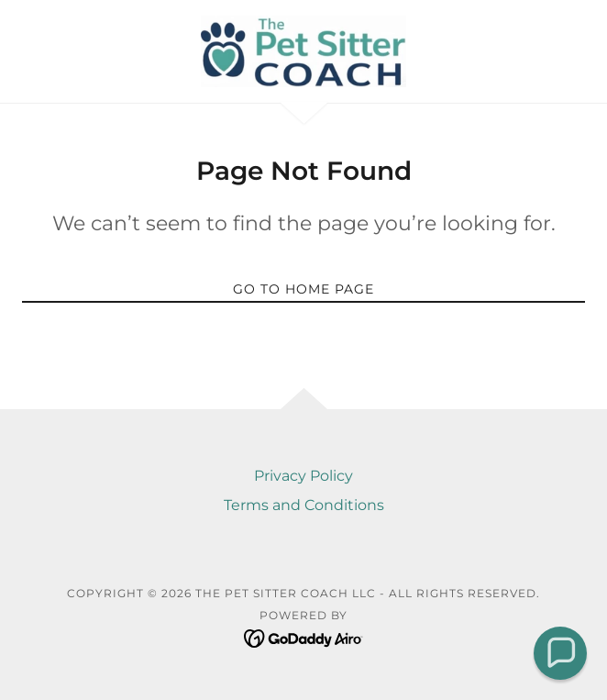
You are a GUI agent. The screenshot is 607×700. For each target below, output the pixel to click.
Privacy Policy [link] (303, 476)
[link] (303, 51)
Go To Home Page (303, 289)
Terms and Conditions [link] (304, 505)
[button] (561, 654)
